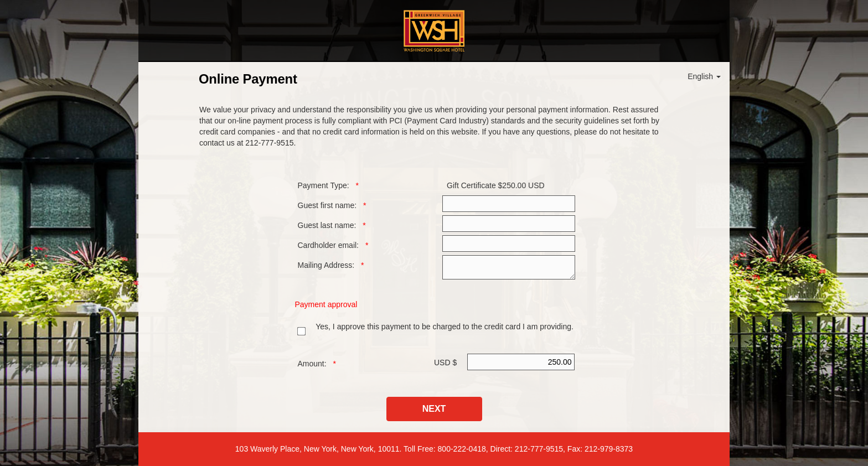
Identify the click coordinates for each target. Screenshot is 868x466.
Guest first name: (327, 205)
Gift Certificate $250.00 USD (496, 185)
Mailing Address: (326, 265)
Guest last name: (327, 225)
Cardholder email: (329, 245)
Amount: (312, 364)
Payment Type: (324, 185)
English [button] (704, 76)
